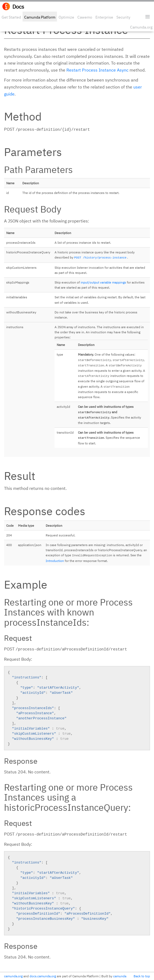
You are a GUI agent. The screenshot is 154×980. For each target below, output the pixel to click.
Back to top (142, 976)
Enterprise (104, 17)
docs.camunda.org (43, 976)
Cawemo (85, 17)
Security (123, 17)
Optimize (66, 17)
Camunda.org (141, 27)
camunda (120, 976)
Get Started (11, 17)
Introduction (55, 561)
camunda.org (13, 976)
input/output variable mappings (103, 282)
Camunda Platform (40, 17)
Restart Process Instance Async (97, 70)
